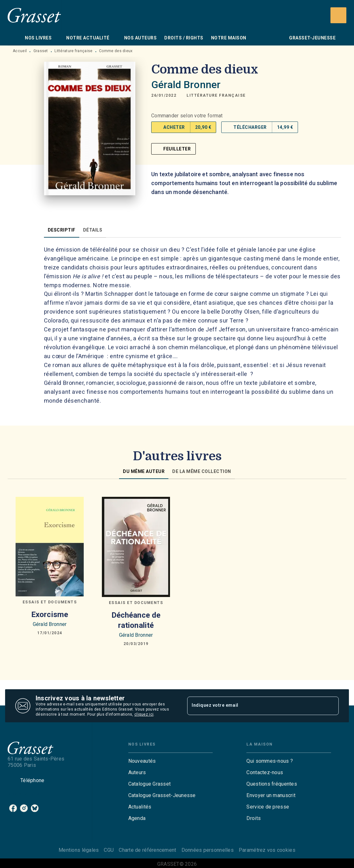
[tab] (14, 38)
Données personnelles (208, 850)
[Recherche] (338, 15)
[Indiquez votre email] (255, 706)
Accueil (20, 51)
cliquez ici (144, 714)
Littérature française (73, 51)
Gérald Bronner (186, 85)
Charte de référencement (147, 850)
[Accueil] (34, 15)
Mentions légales (79, 850)
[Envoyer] (331, 706)
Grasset (41, 51)
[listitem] (13, 808)
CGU (109, 850)
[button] (216, 95)
